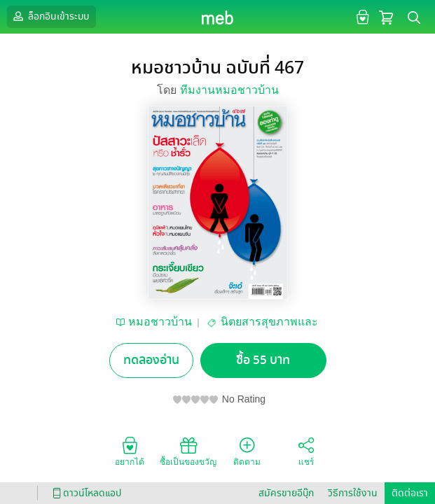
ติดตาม (247, 451)
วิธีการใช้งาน (353, 493)
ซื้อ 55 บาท (263, 360)
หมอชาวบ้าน (160, 322)
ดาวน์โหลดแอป (85, 493)
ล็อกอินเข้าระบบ (50, 16)
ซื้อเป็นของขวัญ (188, 451)
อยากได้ (130, 451)
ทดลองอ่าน (151, 360)
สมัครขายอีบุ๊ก (286, 493)
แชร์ (306, 451)
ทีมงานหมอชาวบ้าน (229, 90)
